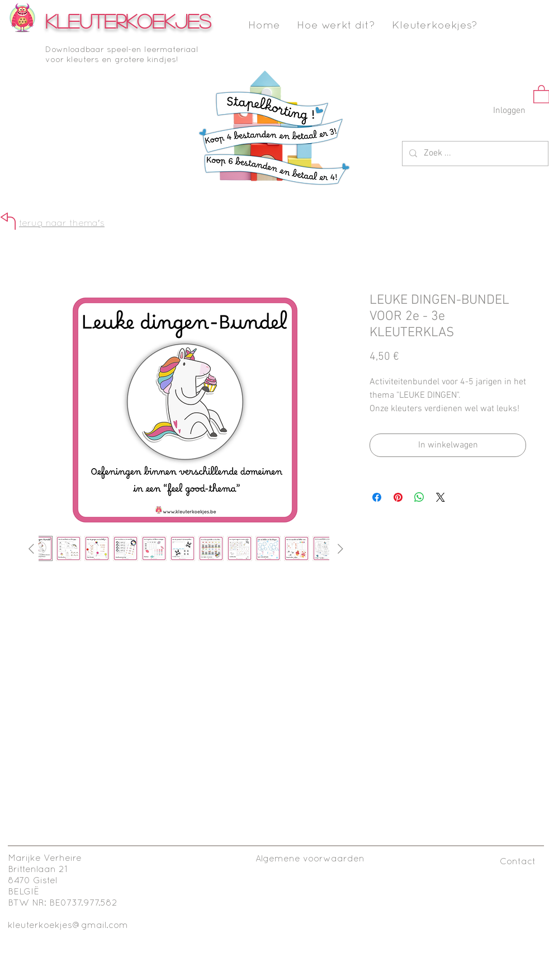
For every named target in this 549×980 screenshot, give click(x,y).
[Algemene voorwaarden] (310, 859)
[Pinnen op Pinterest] (398, 497)
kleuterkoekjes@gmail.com (68, 926)
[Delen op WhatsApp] (419, 497)
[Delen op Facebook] (377, 497)
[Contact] (517, 862)
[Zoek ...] (474, 154)
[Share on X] (441, 497)
